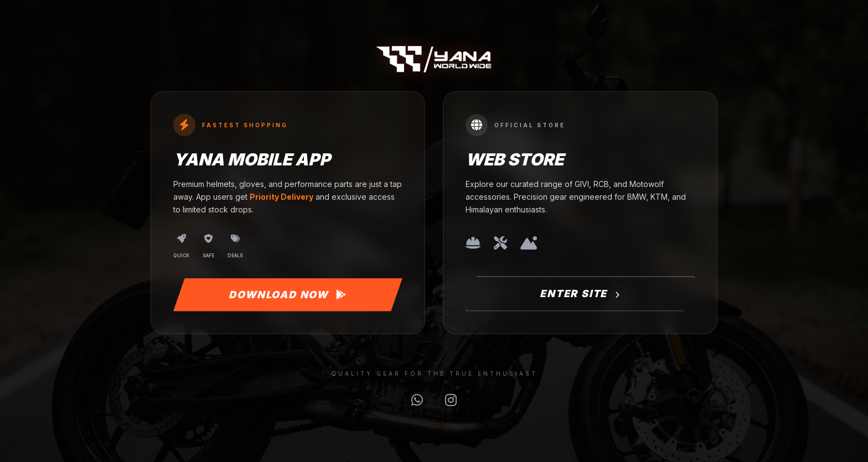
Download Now (288, 295)
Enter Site (580, 294)
